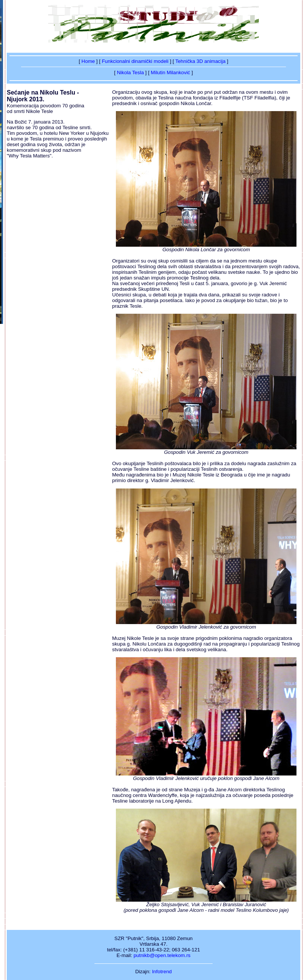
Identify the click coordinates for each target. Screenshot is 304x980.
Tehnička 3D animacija (200, 61)
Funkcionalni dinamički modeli (135, 61)
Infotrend (162, 972)
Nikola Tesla (131, 73)
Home (88, 61)
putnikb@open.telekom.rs (162, 955)
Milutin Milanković (170, 73)
